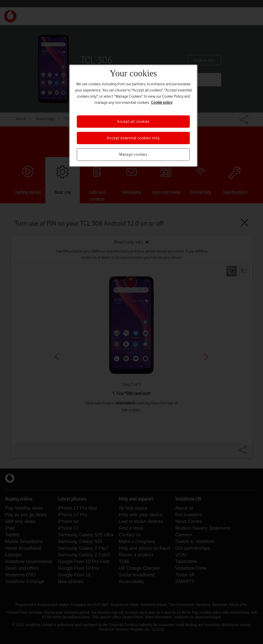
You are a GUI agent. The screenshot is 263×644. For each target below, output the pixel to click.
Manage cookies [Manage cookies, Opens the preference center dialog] (133, 154)
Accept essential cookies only (133, 138)
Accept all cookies (133, 122)
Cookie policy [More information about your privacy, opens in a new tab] (162, 103)
